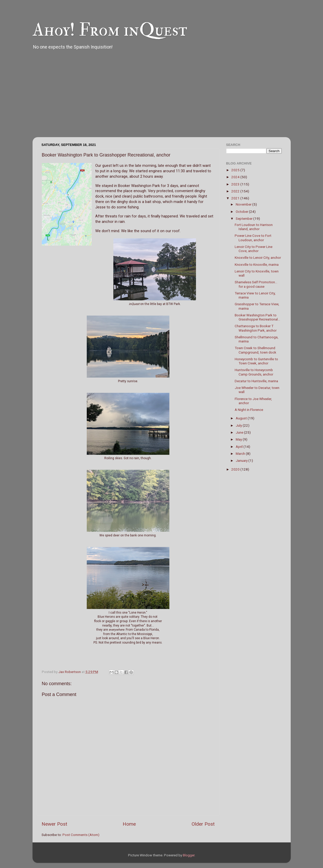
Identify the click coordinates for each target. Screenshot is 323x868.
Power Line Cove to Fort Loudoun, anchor (253, 238)
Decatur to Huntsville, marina (256, 381)
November (244, 204)
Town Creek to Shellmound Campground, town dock (255, 350)
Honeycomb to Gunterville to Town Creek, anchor (256, 361)
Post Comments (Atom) (81, 835)
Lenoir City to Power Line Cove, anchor (254, 249)
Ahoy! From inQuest (110, 30)
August (242, 418)
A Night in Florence (249, 410)
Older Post (203, 824)
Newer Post (54, 824)
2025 (236, 170)
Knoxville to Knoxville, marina (257, 264)
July (239, 425)
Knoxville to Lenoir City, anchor (258, 257)
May (239, 439)
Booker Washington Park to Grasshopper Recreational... (257, 317)
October (242, 212)
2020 (236, 469)
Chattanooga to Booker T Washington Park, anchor (256, 328)
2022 (236, 191)
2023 (236, 184)
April (240, 447)
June (240, 432)
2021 (236, 198)
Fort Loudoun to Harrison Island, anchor (254, 227)
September (245, 218)
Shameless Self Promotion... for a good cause (256, 284)
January (242, 460)
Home (129, 824)
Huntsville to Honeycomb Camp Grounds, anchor (254, 372)
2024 (236, 177)
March (241, 453)
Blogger (189, 855)
